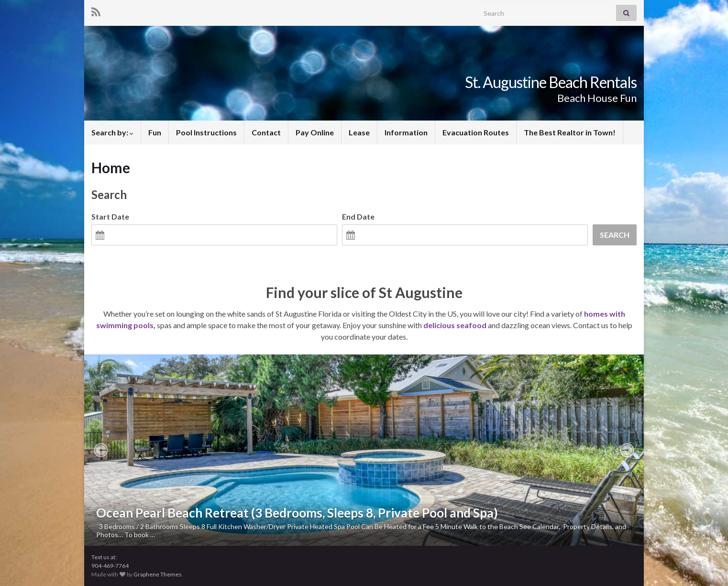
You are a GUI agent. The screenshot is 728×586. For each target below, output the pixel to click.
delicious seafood (455, 325)
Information (406, 132)
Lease (359, 132)
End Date (358, 216)
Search (615, 235)
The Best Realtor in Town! (570, 132)
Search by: (112, 132)
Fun (155, 132)
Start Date (110, 216)
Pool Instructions (206, 132)
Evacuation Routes (476, 132)
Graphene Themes (158, 574)
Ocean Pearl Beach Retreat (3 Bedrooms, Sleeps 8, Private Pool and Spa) (297, 513)
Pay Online (315, 132)
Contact (266, 132)
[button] (101, 450)
